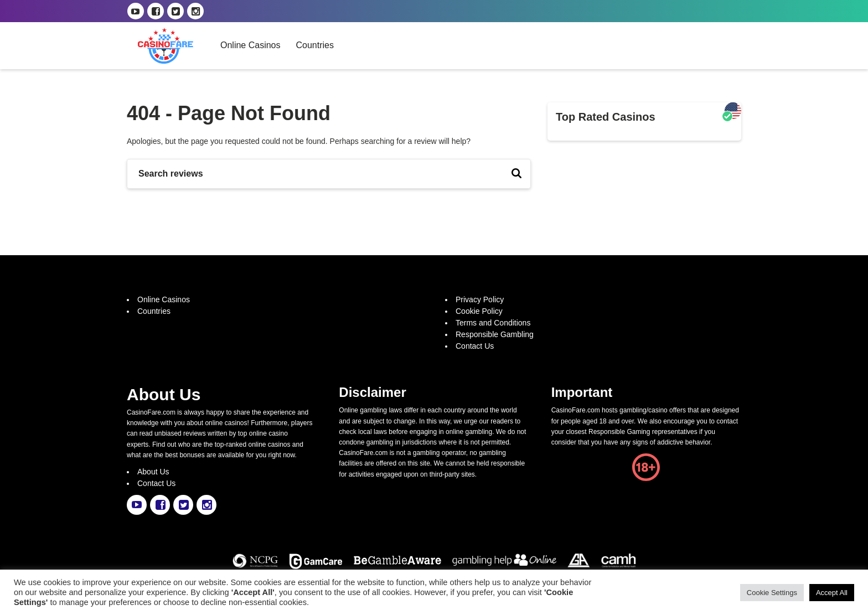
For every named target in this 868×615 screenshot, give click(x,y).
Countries (315, 45)
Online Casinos (250, 45)
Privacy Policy (480, 299)
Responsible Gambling (495, 334)
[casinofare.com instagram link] (195, 11)
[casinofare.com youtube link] (136, 11)
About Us (153, 472)
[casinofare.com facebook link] (156, 11)
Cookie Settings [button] (772, 593)
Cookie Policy (479, 311)
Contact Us (475, 346)
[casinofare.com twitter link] (175, 11)
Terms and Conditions (493, 323)
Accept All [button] (832, 593)
